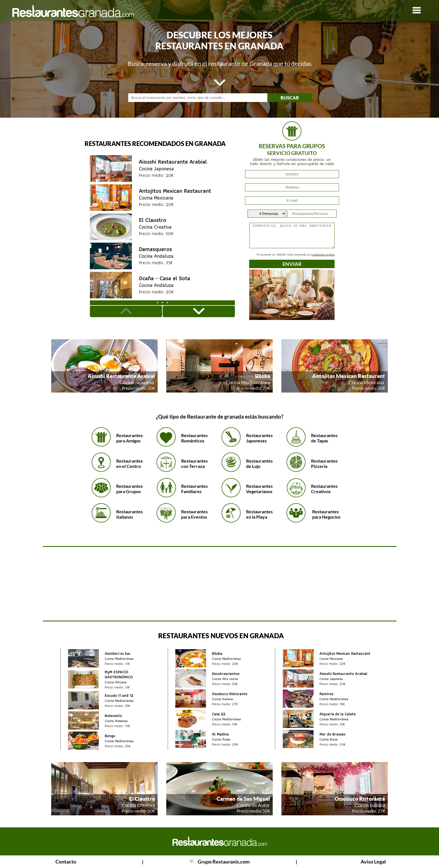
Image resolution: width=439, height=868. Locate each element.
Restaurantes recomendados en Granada (155, 144)
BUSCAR (290, 98)
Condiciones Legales (323, 255)
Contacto (66, 862)
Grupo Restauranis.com (224, 862)
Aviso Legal (373, 862)
